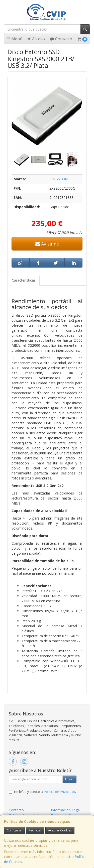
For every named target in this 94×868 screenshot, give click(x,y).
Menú (15, 39)
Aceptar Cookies (60, 830)
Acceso (36, 39)
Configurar (14, 830)
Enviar (69, 779)
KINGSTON (59, 179)
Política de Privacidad (60, 792)
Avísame (47, 244)
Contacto (61, 39)
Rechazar (35, 830)
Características (24, 280)
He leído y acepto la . (45, 792)
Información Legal (66, 810)
